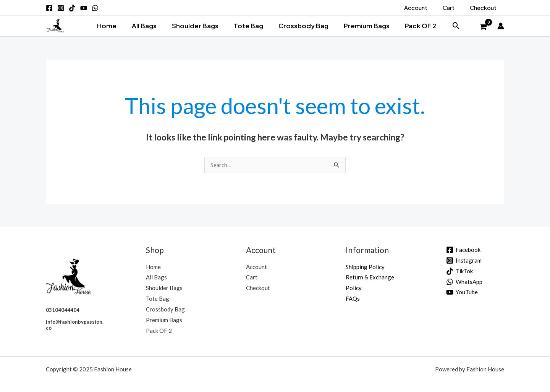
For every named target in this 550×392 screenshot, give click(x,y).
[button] (448, 26)
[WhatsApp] (464, 282)
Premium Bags (362, 26)
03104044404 (63, 310)
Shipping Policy (365, 267)
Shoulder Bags (197, 26)
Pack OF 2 (413, 26)
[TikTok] (459, 272)
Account (256, 267)
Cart (252, 277)
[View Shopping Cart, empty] (483, 27)
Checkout (258, 288)
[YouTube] (462, 293)
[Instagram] (464, 261)
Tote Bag (248, 26)
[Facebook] (463, 250)
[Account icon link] (501, 26)
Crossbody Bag (301, 26)
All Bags (149, 26)
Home (114, 26)
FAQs (353, 299)
